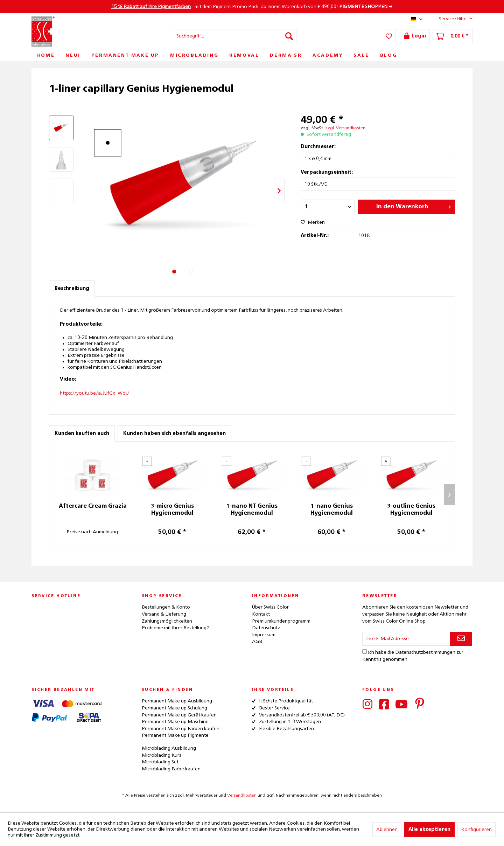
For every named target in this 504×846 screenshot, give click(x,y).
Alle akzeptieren (429, 830)
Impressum (264, 635)
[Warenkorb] (453, 36)
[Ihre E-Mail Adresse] (406, 639)
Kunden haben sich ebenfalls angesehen (174, 434)
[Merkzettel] (389, 36)
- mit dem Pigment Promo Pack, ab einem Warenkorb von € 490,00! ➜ (252, 7)
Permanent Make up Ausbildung (177, 701)
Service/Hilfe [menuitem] (450, 19)
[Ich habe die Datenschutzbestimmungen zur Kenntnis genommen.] (365, 651)
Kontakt (261, 614)
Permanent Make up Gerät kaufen (179, 715)
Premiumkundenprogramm (281, 621)
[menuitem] (235, 36)
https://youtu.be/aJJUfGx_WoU (94, 393)
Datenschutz (266, 628)
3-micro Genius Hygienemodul (172, 510)
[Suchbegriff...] (235, 36)
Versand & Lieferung (164, 614)
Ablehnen (387, 830)
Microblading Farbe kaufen (171, 769)
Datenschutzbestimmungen (425, 652)
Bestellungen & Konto (166, 607)
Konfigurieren (477, 830)
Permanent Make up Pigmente (175, 735)
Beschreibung (72, 289)
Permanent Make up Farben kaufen (181, 729)
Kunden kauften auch (82, 434)
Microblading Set (160, 762)
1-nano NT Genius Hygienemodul (252, 510)
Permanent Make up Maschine (175, 722)
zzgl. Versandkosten (345, 128)
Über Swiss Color (270, 607)
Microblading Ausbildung (169, 748)
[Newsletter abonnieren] (461, 639)
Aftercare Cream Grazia (93, 506)
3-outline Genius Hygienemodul (411, 510)
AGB (257, 642)
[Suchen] (289, 36)
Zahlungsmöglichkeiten (167, 621)
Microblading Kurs (162, 755)
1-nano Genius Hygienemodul (332, 510)
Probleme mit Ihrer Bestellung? (175, 628)
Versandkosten (242, 796)
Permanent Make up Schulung (174, 708)
